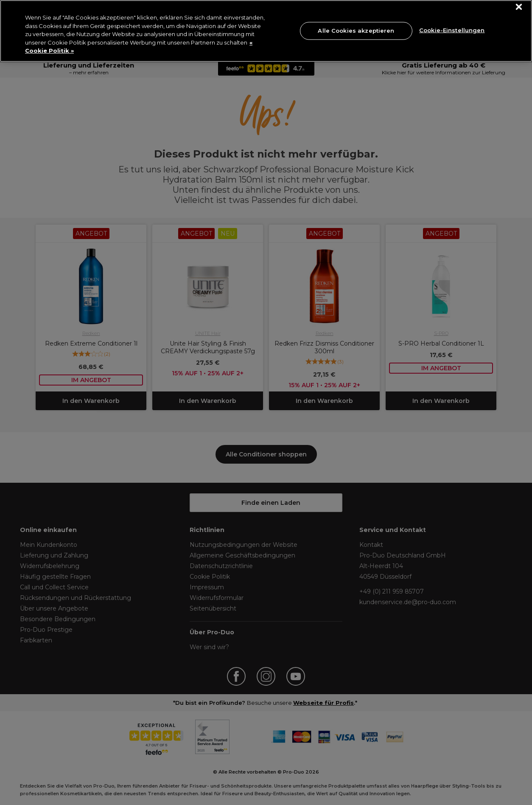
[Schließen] (519, 7)
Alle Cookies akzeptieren (356, 31)
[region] (266, 31)
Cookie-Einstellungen (452, 30)
